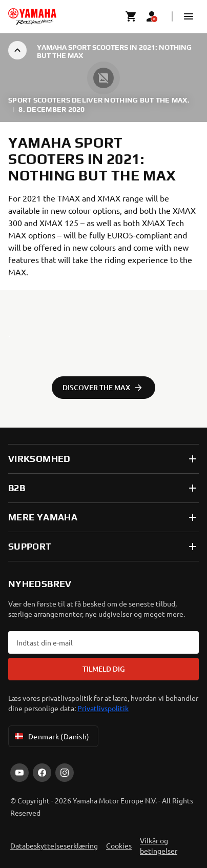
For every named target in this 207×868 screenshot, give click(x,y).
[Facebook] (42, 773)
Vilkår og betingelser (159, 845)
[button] (189, 16)
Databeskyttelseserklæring (54, 845)
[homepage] (32, 16)
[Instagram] (65, 773)
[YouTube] (19, 773)
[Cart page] (131, 16)
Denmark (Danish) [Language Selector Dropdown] (51, 736)
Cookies (119, 845)
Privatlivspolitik (103, 708)
